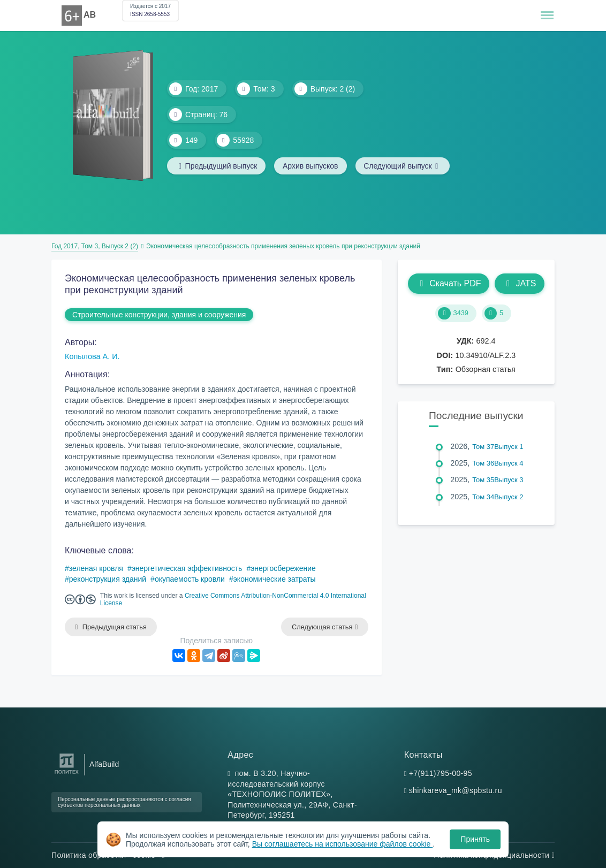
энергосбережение (283, 568)
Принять (475, 839)
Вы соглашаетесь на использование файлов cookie (343, 844)
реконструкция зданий (108, 579)
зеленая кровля (96, 568)
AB (90, 15)
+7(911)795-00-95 (441, 773)
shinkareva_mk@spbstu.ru (456, 790)
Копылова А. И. (92, 356)
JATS (520, 283)
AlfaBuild (104, 764)
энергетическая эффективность (187, 568)
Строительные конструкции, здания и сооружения (159, 315)
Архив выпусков (311, 166)
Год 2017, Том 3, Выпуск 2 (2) (95, 246)
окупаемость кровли (190, 579)
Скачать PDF (448, 283)
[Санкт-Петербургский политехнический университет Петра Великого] (67, 774)
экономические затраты (275, 579)
